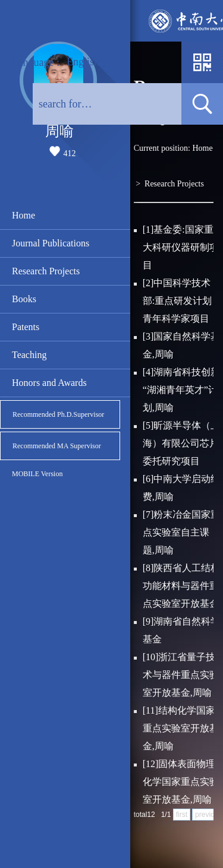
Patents (26, 327)
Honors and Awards (49, 383)
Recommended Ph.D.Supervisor (58, 414)
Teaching (29, 355)
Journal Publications (51, 243)
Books (24, 299)
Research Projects (46, 271)
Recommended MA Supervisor (57, 446)
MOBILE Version (37, 474)
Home (23, 215)
